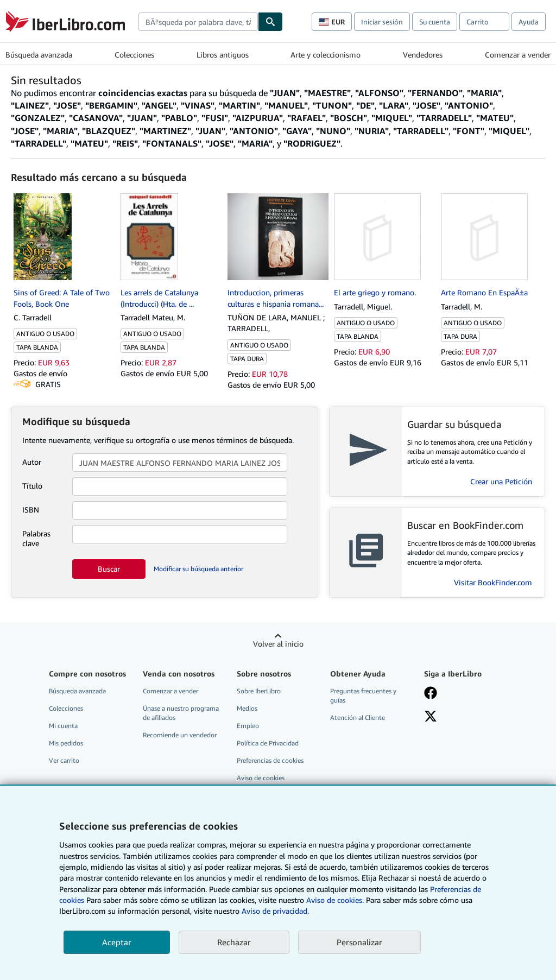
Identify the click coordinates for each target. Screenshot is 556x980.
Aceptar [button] (117, 942)
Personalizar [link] (359, 942)
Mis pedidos (66, 743)
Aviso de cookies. (335, 900)
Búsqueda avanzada (39, 55)
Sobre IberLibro (259, 691)
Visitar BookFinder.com (493, 582)
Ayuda (529, 22)
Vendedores (423, 55)
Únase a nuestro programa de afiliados (181, 713)
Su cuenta (435, 22)
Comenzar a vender (518, 55)
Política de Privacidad (268, 743)
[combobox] (198, 22)
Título (32, 486)
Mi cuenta (63, 726)
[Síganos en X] (431, 717)
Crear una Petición (501, 481)
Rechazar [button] (234, 942)
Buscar (109, 569)
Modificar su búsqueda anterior (198, 569)
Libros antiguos (223, 55)
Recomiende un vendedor (180, 735)
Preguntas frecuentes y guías (363, 696)
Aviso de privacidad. (275, 911)
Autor (32, 462)
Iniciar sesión (382, 22)
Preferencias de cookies (270, 760)
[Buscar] (270, 22)
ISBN (31, 510)
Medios (247, 708)
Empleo (248, 726)
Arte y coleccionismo (326, 55)
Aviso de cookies (261, 778)
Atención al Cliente (358, 717)
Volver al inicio (278, 644)
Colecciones (134, 55)
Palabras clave (36, 538)
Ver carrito (64, 760)
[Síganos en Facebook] (431, 694)
